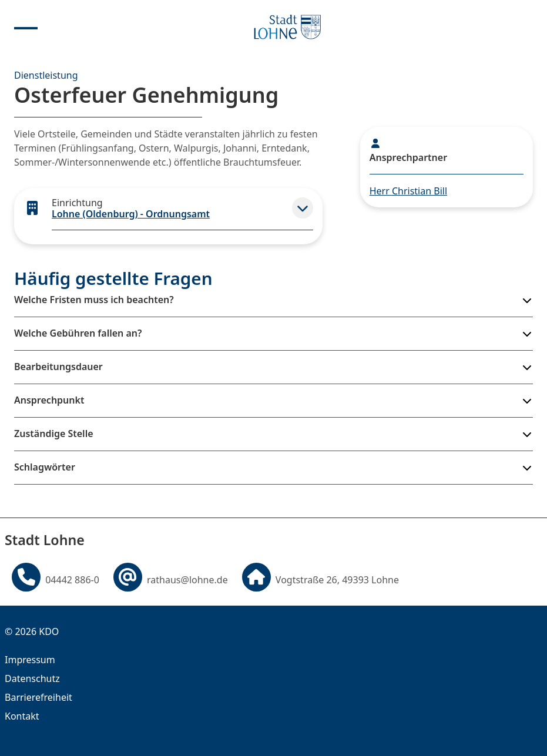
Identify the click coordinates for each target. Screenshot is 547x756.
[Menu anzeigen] (26, 27)
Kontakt (22, 716)
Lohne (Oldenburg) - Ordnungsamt (131, 214)
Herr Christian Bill (408, 191)
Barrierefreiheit (38, 697)
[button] (303, 208)
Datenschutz (32, 678)
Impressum (30, 660)
